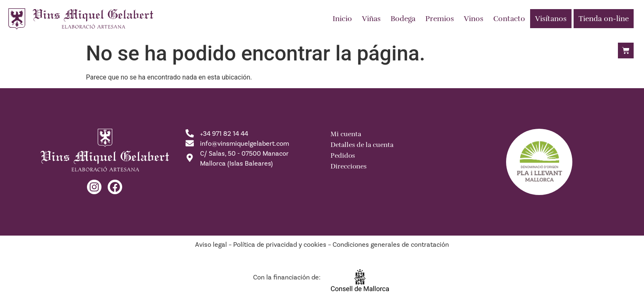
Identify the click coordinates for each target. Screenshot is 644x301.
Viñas (371, 19)
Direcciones (349, 166)
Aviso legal (211, 245)
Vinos (474, 19)
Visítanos (551, 19)
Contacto (509, 19)
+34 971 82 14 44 (224, 134)
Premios (440, 19)
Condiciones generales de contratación (391, 245)
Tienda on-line (604, 19)
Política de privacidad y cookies (280, 245)
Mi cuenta (346, 134)
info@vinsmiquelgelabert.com (245, 144)
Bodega (403, 19)
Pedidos (343, 156)
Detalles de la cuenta (362, 145)
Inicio (342, 19)
